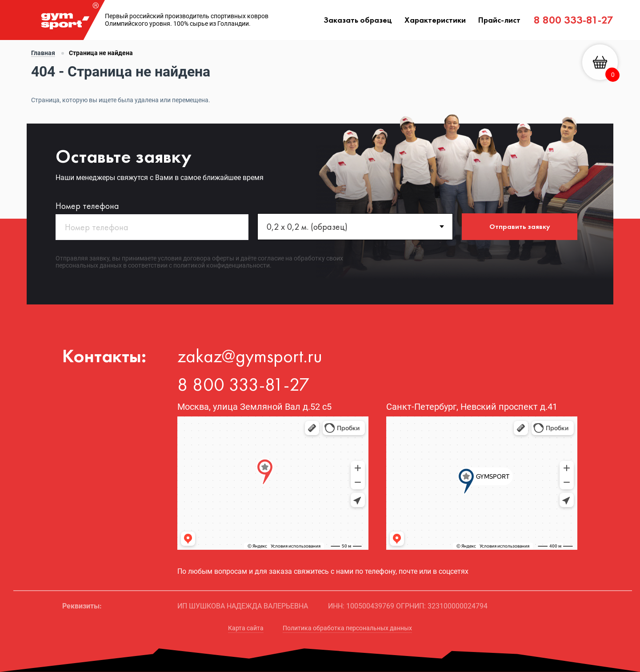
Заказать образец (358, 20)
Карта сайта (246, 628)
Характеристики (435, 20)
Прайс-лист (499, 20)
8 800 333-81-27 (574, 20)
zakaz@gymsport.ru (250, 356)
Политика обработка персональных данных (347, 628)
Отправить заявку (520, 226)
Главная (43, 53)
